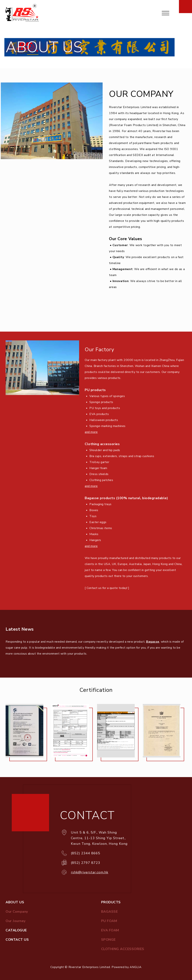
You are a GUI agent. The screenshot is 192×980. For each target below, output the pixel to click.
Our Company (17, 912)
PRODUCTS (111, 902)
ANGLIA (136, 967)
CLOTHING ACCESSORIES (123, 949)
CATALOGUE (16, 930)
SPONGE (108, 940)
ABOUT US (15, 902)
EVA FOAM (110, 930)
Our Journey (16, 921)
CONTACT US (17, 940)
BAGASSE (110, 912)
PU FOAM (109, 921)
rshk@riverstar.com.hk (90, 872)
